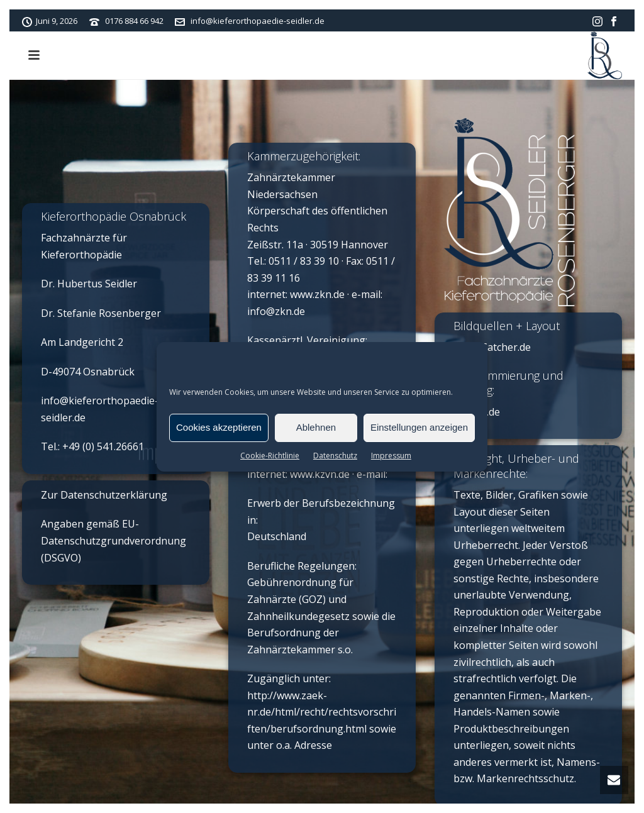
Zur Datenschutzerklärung (104, 495)
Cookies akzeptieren (219, 427)
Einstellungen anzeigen (419, 427)
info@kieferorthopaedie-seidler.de (258, 21)
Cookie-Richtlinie (270, 456)
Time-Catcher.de (492, 347)
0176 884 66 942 (134, 21)
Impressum (391, 456)
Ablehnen (316, 427)
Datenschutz (335, 456)
